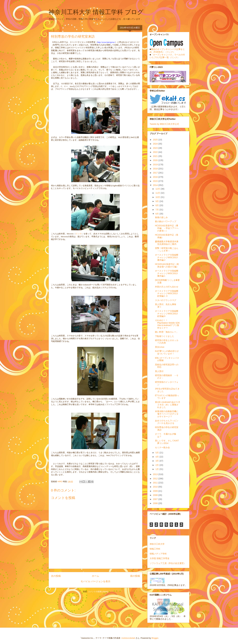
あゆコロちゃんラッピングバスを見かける (167, 422)
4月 (157, 457)
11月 (158, 193)
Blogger (155, 638)
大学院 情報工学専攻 (160, 558)
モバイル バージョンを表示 (95, 581)
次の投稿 (56, 576)
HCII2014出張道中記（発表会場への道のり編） (167, 265)
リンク (79, 234)
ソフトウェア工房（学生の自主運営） (168, 563)
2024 (156, 144)
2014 (156, 185)
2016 (156, 177)
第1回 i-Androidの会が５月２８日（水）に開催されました (168, 405)
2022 (156, 152)
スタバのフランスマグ (166, 300)
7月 (157, 210)
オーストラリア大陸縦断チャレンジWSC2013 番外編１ (167, 273)
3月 (157, 461)
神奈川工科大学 (157, 544)
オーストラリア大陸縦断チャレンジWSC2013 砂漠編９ (167, 314)
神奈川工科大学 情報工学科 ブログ (96, 12)
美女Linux (160, 347)
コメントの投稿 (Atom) (98, 592)
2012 (156, 479)
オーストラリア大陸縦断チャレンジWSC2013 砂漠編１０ (167, 294)
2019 (156, 165)
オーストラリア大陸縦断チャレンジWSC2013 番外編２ (167, 257)
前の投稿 (135, 576)
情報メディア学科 (158, 554)
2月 (157, 465)
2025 (156, 140)
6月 (157, 214)
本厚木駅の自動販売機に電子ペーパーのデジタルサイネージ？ (167, 414)
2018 (156, 169)
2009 (156, 491)
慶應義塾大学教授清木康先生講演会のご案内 (167, 243)
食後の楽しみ (161, 217)
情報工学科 (155, 549)
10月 (158, 197)
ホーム (95, 576)
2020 (156, 160)
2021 (156, 156)
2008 (156, 495)
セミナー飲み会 (162, 447)
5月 (157, 453)
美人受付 (159, 371)
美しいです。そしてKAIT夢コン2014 (167, 442)
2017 (156, 173)
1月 (157, 469)
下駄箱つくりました (165, 336)
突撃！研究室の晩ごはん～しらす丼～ (167, 249)
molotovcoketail (128, 638)
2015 (156, 181)
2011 (156, 483)
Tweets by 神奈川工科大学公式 (164, 124)
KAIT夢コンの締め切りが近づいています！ (167, 352)
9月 (157, 201)
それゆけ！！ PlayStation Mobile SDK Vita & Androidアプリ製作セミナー (167, 324)
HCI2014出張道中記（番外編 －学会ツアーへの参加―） (167, 228)
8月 (157, 205)
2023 (156, 148)
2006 (156, 503)
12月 (158, 189)
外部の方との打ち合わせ (167, 287)
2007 (156, 499)
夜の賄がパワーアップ (166, 221)
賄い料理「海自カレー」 (167, 332)
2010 (156, 487)
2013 (156, 474)
